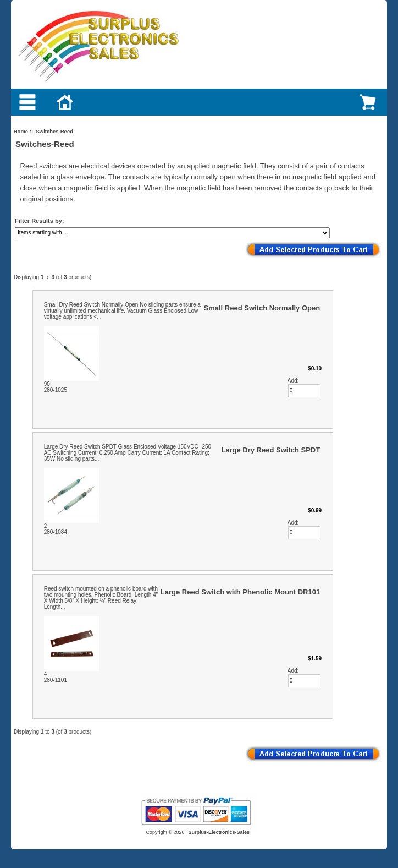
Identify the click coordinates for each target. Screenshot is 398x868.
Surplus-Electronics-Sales (219, 832)
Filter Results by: (39, 221)
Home (21, 131)
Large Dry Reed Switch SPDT (270, 450)
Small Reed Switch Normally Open (262, 308)
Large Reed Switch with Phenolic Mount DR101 (240, 592)
